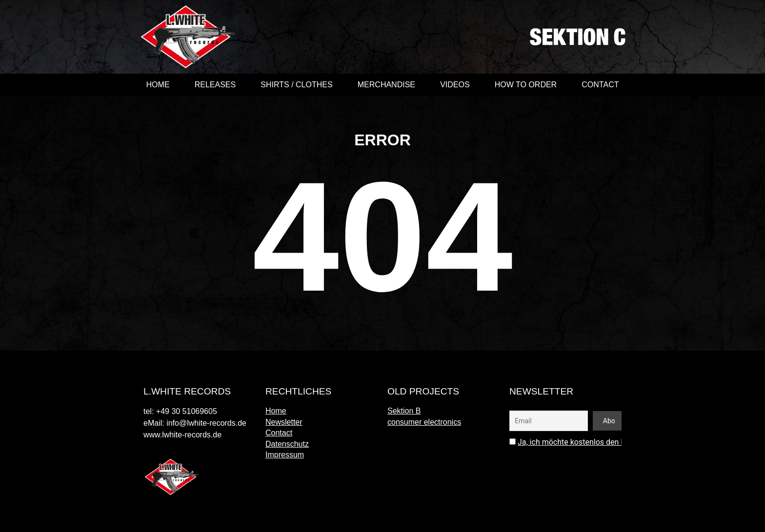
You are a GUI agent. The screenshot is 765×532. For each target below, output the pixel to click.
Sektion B (404, 411)
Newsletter (284, 422)
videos (455, 85)
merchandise (386, 85)
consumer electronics (424, 422)
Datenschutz (287, 444)
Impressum (285, 455)
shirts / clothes (296, 85)
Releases (215, 85)
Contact (600, 85)
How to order (526, 85)
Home (158, 85)
